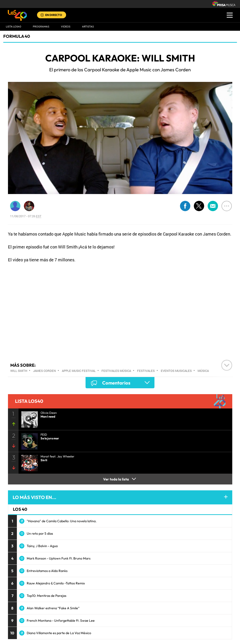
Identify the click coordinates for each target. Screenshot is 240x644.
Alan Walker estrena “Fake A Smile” (53, 608)
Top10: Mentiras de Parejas (47, 596)
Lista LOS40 (13, 27)
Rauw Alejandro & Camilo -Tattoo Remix (56, 583)
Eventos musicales (176, 371)
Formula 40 (17, 36)
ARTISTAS (88, 27)
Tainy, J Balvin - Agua (42, 546)
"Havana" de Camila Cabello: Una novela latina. (62, 521)
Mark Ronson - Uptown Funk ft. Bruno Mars (59, 558)
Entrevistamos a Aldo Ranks (47, 571)
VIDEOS (66, 27)
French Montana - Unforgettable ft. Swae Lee (61, 621)
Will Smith (19, 371)
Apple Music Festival (79, 371)
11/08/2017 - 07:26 (26, 216)
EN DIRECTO (54, 15)
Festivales (146, 371)
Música (203, 371)
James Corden (44, 371)
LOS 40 (20, 509)
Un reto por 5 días (40, 533)
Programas (41, 27)
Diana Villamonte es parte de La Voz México (59, 633)
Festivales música (116, 371)
